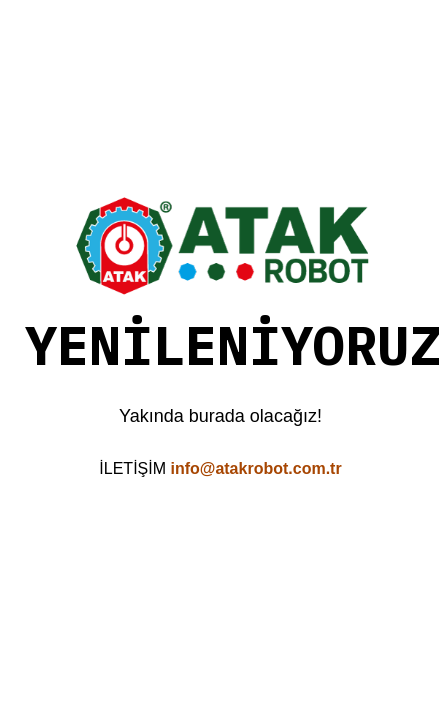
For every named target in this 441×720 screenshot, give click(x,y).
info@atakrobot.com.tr (255, 468)
